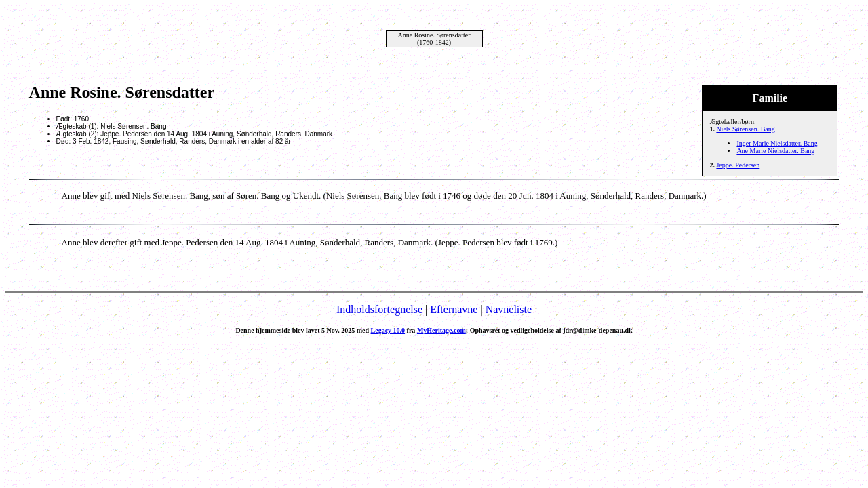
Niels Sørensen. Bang (745, 129)
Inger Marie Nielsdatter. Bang (777, 143)
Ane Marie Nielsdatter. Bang (775, 151)
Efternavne (454, 309)
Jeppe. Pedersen (738, 165)
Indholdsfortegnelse (379, 309)
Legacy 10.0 (388, 330)
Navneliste (509, 309)
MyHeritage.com (441, 330)
